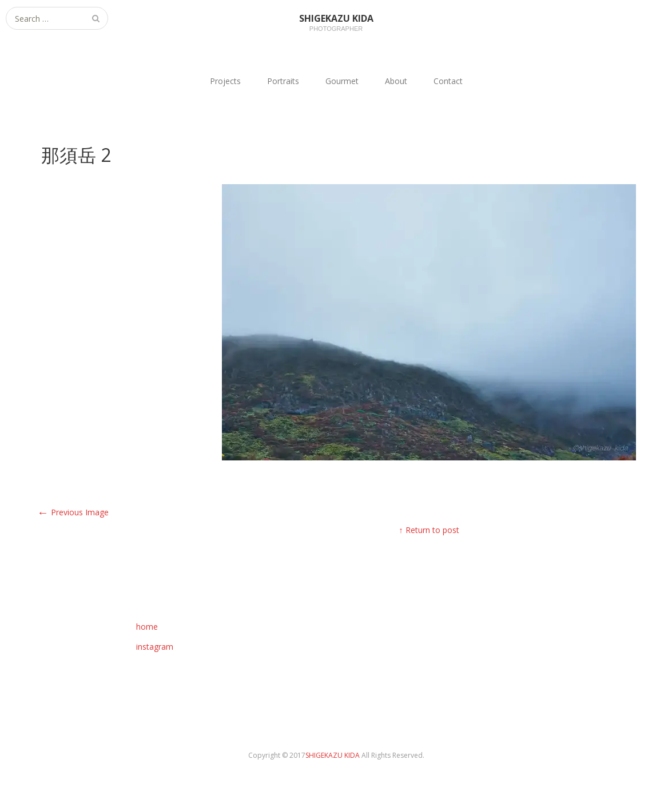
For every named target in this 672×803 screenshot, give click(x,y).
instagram (155, 647)
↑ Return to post (429, 530)
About (396, 81)
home (147, 627)
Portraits (283, 81)
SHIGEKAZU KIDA (333, 755)
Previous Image (73, 512)
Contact (448, 81)
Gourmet (342, 81)
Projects (225, 81)
